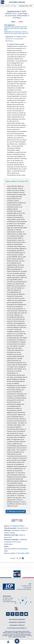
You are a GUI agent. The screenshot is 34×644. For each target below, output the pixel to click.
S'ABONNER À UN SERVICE (17, 625)
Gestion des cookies (26, 634)
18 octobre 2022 (23, 553)
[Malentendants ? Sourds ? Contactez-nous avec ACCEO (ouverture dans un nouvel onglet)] (16, 609)
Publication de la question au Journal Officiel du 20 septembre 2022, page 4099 (16, 28)
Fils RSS (18, 634)
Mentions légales (7, 633)
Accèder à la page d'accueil (2, 2)
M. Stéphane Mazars (17, 526)
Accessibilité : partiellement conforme (21, 633)
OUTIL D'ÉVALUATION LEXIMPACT (17, 628)
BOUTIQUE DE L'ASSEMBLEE (17, 620)
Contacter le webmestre (9, 634)
